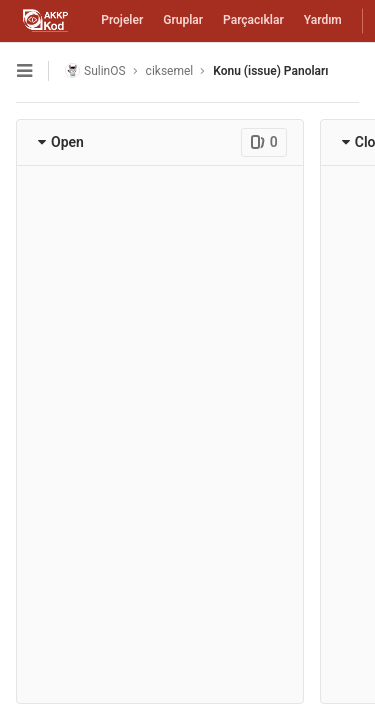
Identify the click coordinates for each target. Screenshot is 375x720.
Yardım (323, 20)
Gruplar (183, 20)
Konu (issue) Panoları (270, 71)
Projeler (122, 20)
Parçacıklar (253, 20)
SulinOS (95, 70)
